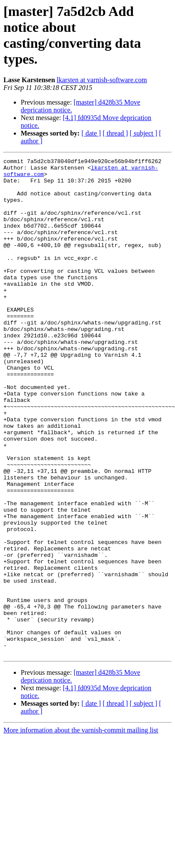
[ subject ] (144, 133)
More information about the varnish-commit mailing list (81, 829)
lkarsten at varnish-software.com (102, 80)
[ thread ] (115, 133)
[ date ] (91, 133)
